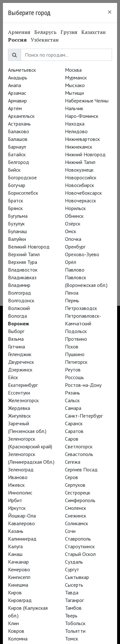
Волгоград (20, 293)
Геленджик (20, 354)
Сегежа (73, 462)
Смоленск (76, 508)
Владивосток (23, 270)
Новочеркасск (80, 200)
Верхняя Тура (23, 262)
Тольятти (75, 631)
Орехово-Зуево (82, 254)
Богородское (22, 177)
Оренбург (75, 247)
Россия (17, 40)
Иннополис (20, 493)
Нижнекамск (79, 147)
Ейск (13, 377)
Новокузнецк (79, 170)
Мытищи (74, 93)
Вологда (17, 316)
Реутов (73, 370)
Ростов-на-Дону (83, 385)
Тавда (72, 592)
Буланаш (17, 231)
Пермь (72, 300)
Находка (75, 124)
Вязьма (16, 339)
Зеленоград (21, 469)
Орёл (71, 262)
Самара (73, 408)
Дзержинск (20, 370)
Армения (19, 32)
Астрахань (19, 124)
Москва (73, 70)
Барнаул (17, 147)
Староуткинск (80, 546)
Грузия (69, 32)
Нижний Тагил (80, 162)
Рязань (72, 393)
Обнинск (74, 216)
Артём (15, 108)
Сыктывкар (77, 577)
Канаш (15, 554)
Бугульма (18, 216)
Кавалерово (21, 523)
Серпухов (75, 485)
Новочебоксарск (83, 193)
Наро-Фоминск (82, 116)
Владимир (19, 285)
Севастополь (79, 454)
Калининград (22, 539)
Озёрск (73, 224)
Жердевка (19, 408)
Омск (71, 231)
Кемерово (19, 569)
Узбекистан (45, 40)
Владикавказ (22, 277)
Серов (72, 477)
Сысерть (74, 585)
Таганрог (74, 600)
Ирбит (15, 500)
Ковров (16, 631)
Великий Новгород (29, 247)
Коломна (18, 639)
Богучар (17, 185)
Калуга (15, 546)
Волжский (19, 308)
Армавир (17, 101)
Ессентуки (19, 393)
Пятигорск (76, 362)
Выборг (16, 331)
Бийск (14, 170)
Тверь (71, 615)
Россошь (74, 377)
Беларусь (45, 32)
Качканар (18, 562)
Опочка (73, 239)
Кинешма (18, 585)
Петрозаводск (81, 308)
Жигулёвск (19, 416)
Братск (16, 200)
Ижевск (16, 485)
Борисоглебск (23, 193)
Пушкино (75, 354)
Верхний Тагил (24, 254)
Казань (16, 531)
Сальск (72, 400)
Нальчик (74, 108)
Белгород (19, 162)
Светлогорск (79, 446)
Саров (72, 439)
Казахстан (93, 32)
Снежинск (76, 516)
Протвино (76, 339)
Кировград (20, 600)
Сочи (70, 531)
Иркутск (17, 508)
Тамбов (73, 608)
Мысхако (75, 85)
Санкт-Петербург (84, 416)
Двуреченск (21, 362)
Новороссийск (81, 177)
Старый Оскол (80, 554)
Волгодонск (21, 300)
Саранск (74, 423)
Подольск (76, 331)
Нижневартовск (82, 139)
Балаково (19, 131)
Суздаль (74, 562)
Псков (72, 346)
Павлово (75, 270)
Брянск (15, 208)
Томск (72, 639)
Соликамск (76, 523)
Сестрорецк (78, 493)
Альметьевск (22, 70)
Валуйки (17, 239)
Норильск (75, 208)
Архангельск (21, 116)
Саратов (74, 431)
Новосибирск (80, 185)
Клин (13, 623)
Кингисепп (19, 577)
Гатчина (16, 346)
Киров (15, 592)
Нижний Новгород (85, 154)
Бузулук (16, 224)
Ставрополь (78, 539)
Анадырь (18, 77)
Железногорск (23, 400)
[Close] (110, 12)
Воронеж (19, 323)
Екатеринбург (23, 385)
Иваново (18, 477)
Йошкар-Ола (22, 516)
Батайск (17, 154)
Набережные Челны (87, 101)
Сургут (72, 569)
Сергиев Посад (81, 469)
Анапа (15, 85)
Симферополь (80, 500)
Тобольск (75, 623)
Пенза (72, 293)
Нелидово (76, 131)
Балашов (18, 139)
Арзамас (17, 93)
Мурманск (76, 77)
